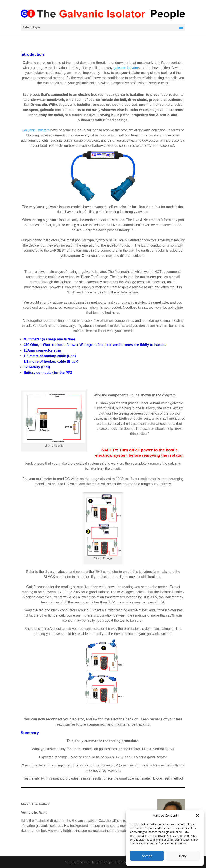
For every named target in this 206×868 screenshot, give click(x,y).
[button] (197, 816)
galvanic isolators (127, 68)
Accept (147, 856)
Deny (183, 856)
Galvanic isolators (36, 130)
